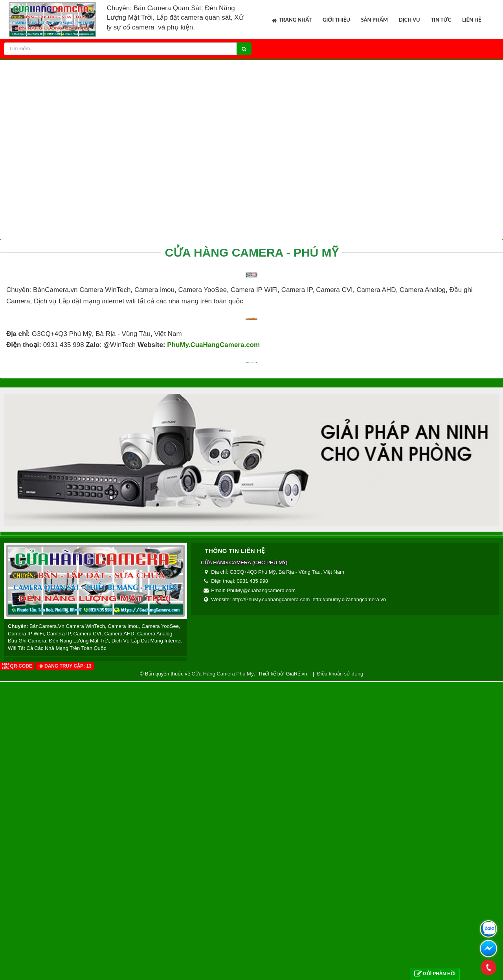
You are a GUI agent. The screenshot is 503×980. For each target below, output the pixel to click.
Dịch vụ (409, 20)
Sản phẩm (375, 20)
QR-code (17, 922)
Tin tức (441, 20)
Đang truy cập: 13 (65, 922)
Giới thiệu (336, 20)
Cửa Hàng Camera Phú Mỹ (222, 930)
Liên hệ (472, 20)
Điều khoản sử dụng (340, 930)
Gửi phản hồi (435, 974)
